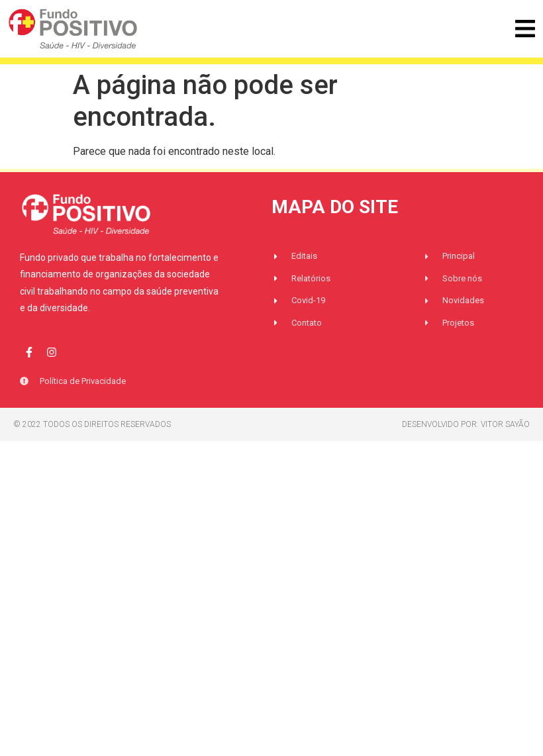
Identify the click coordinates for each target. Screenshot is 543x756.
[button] (525, 29)
